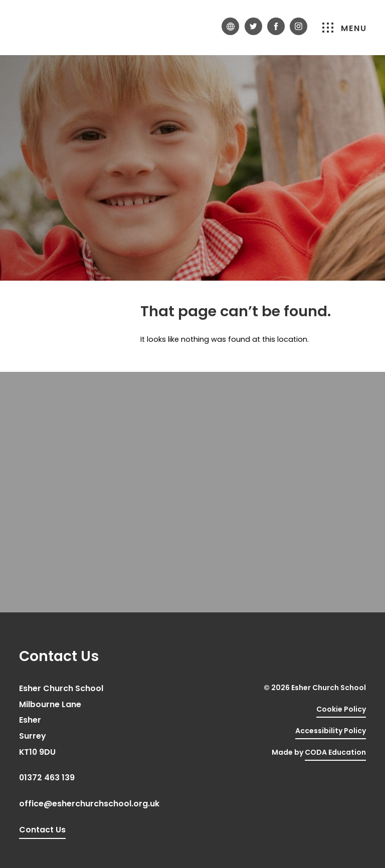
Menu (345, 28)
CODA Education (335, 752)
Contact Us (42, 830)
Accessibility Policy (331, 731)
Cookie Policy (341, 709)
